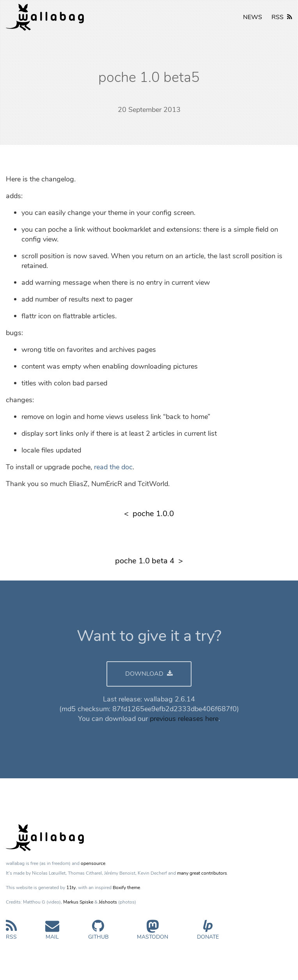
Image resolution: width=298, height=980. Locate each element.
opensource (93, 863)
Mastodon (153, 933)
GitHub (98, 933)
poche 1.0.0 (153, 514)
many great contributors (202, 873)
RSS (282, 17)
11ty (71, 888)
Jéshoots (108, 902)
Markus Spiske (78, 902)
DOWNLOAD (149, 674)
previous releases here (184, 719)
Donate (208, 933)
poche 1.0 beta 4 (145, 561)
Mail (52, 933)
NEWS (253, 17)
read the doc (113, 467)
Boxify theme (126, 888)
